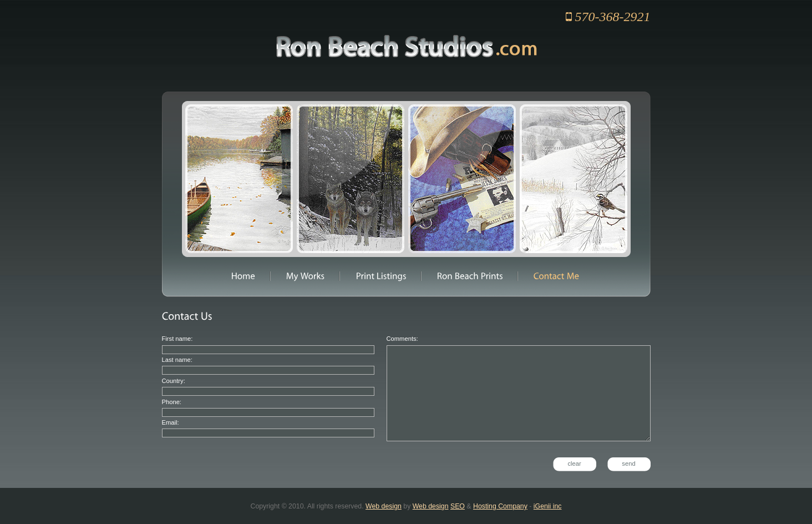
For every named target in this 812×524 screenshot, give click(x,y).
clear (574, 463)
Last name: (177, 360)
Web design (384, 506)
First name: (177, 339)
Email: (171, 422)
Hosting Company (500, 506)
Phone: (172, 402)
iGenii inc (548, 506)
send (628, 463)
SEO (458, 506)
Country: (174, 381)
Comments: (402, 339)
